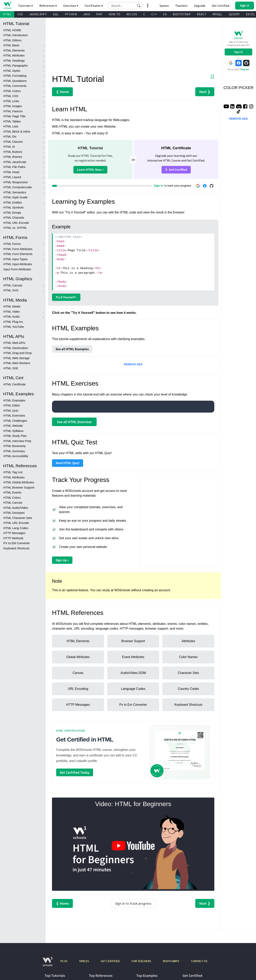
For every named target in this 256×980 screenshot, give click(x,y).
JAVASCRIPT (38, 14)
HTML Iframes (13, 157)
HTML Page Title (14, 116)
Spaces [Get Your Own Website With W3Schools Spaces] (164, 6)
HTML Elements (14, 50)
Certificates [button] (94, 6)
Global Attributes (78, 657)
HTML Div (10, 136)
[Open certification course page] (180, 752)
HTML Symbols (13, 207)
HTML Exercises (14, 415)
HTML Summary (14, 451)
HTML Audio (12, 316)
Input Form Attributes (17, 269)
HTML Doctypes (14, 513)
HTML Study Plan (15, 436)
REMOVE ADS (133, 364)
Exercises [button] (71, 6)
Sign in (158, 186)
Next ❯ (205, 92)
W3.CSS (132, 14)
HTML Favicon (13, 111)
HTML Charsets (14, 218)
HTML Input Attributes (18, 264)
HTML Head (11, 172)
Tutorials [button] (26, 6)
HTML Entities (13, 202)
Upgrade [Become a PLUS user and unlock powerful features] (200, 6)
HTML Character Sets (18, 518)
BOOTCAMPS (171, 961)
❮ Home (62, 92)
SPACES (84, 961)
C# (165, 14)
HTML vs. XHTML (15, 228)
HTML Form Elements (18, 254)
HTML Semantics (15, 192)
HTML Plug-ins (13, 322)
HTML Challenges (15, 421)
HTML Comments (15, 86)
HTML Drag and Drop (18, 353)
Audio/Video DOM (133, 673)
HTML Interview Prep (17, 441)
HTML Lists (11, 126)
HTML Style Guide (15, 197)
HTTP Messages (14, 533)
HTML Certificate (14, 384)
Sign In (238, 52)
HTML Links (11, 101)
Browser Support (133, 641)
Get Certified (176, 169)
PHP (99, 14)
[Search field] (125, 6)
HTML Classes (13, 142)
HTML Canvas (13, 285)
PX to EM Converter (17, 543)
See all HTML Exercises (74, 422)
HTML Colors (12, 91)
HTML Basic (11, 45)
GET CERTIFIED (110, 961)
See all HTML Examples (72, 349)
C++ (154, 14)
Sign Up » (62, 560)
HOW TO (115, 14)
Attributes (188, 641)
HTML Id (9, 147)
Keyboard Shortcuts (16, 548)
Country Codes (188, 689)
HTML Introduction (16, 35)
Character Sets (188, 673)
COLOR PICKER (238, 88)
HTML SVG (11, 290)
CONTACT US (199, 961)
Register (245, 69)
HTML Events (12, 492)
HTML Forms (12, 244)
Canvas (78, 673)
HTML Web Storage (16, 358)
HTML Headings (14, 61)
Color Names (188, 657)
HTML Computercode (18, 187)
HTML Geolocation (16, 348)
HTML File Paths (14, 167)
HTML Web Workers (17, 363)
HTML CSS (11, 96)
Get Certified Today (75, 772)
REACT (202, 14)
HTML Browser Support (19, 487)
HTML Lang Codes (16, 528)
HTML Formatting (15, 76)
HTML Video (12, 312)
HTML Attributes (14, 55)
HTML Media (12, 306)
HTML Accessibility (16, 456)
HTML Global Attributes (19, 482)
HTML (7, 14)
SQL (56, 14)
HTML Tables (12, 121)
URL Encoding (78, 689)
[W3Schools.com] (48, 964)
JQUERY (234, 14)
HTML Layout (12, 177)
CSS (20, 14)
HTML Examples (14, 400)
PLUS (64, 961)
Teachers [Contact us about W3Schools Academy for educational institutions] (181, 6)
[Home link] (7, 5)
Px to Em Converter (133, 705)
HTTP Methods (13, 538)
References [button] (48, 6)
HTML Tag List (13, 472)
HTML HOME (12, 30)
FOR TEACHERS (141, 961)
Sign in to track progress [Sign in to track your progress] (133, 903)
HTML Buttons (13, 152)
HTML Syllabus (13, 431)
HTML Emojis (12, 213)
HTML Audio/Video (16, 508)
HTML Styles (12, 71)
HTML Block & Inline (17, 131)
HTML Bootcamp (14, 446)
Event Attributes (133, 657)
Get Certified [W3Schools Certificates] (220, 6)
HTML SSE (11, 368)
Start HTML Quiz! (68, 463)
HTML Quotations (15, 81)
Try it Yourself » (66, 297)
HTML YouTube (14, 327)
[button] (139, 6)
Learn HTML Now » (90, 170)
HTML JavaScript (15, 162)
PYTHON (71, 14)
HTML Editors (12, 40)
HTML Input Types (15, 259)
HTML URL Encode (16, 223)
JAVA (87, 14)
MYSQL (217, 14)
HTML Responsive (16, 182)
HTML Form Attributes (18, 249)
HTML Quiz (11, 411)
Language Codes (133, 689)
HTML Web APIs (14, 343)
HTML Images (13, 106)
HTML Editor (12, 405)
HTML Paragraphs (15, 65)
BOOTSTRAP (182, 14)
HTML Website (13, 426)
